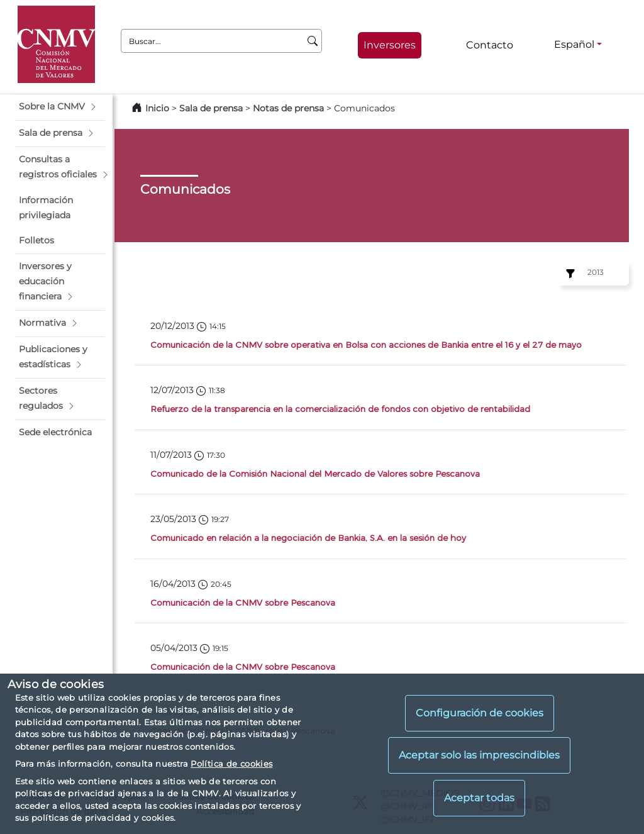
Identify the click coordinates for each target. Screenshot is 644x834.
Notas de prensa (290, 108)
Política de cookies (231, 764)
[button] (60, 107)
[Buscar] (313, 41)
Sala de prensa (212, 108)
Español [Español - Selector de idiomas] (574, 44)
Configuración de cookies (480, 713)
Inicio (157, 108)
